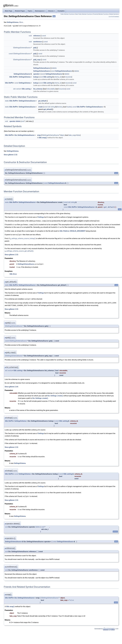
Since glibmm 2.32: (11, 155)
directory (59, 107)
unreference (38, 42)
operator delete (15, 121)
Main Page (9, 11)
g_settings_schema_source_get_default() (19, 250)
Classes (51, 11)
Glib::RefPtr (13, 77)
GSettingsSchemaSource (22, 48)
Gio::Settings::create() (55, 394)
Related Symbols (114, 14)
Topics (30, 11)
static (7, 101)
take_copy (72, 135)
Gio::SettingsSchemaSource (24, 135)
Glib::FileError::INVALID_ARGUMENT (72, 231)
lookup (36, 77)
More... (22, 22)
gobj (35, 48)
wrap (39, 135)
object (62, 135)
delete (54, 68)
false (78, 135)
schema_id (57, 77)
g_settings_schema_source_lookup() (23, 238)
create (40, 107)
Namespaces (40, 11)
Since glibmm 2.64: (12, 385)
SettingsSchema (13, 22)
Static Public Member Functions (84, 14)
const (44, 36)
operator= (37, 74)
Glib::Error (13, 273)
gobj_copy (37, 60)
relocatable (51, 89)
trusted (69, 107)
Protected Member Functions (101, 14)
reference (37, 36)
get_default (42, 101)
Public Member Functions (67, 14)
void (30, 36)
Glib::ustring (48, 77)
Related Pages (20, 11)
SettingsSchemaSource (42, 68)
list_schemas (38, 89)
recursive (68, 77)
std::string (52, 107)
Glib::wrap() (43, 138)
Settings (41, 217)
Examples (61, 11)
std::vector (17, 89)
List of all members (114, 17)
